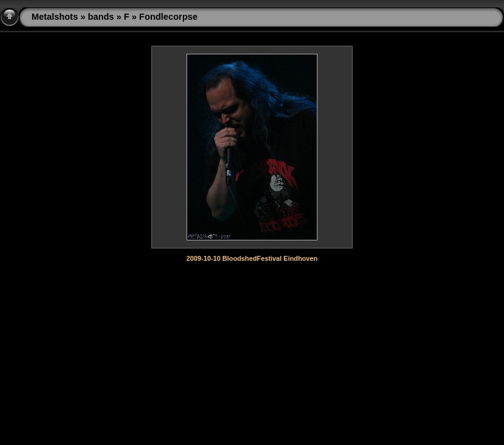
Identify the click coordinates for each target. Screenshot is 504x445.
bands (101, 17)
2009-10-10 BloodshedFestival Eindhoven (252, 258)
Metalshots (55, 17)
